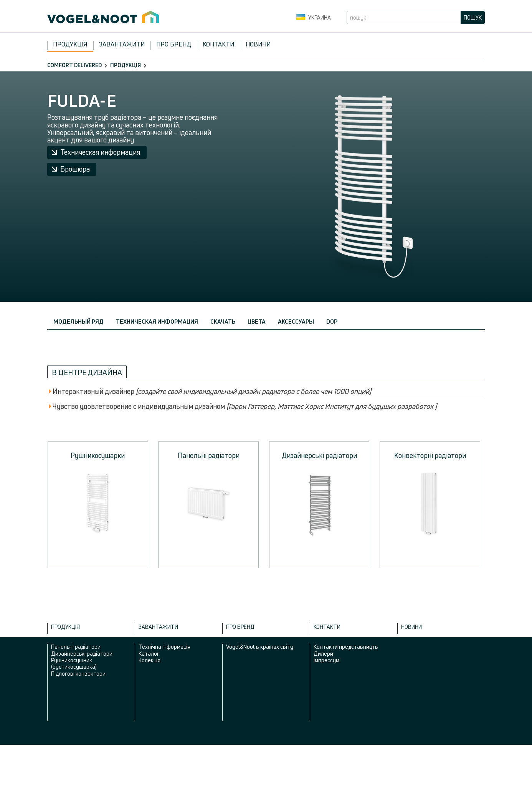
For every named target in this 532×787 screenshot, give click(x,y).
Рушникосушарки (98, 455)
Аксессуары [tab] (296, 322)
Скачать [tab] (223, 322)
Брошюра (75, 169)
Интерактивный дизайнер (212, 392)
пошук (473, 17)
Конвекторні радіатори (430, 455)
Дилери (323, 654)
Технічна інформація (164, 647)
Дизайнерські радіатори (319, 455)
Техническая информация (100, 152)
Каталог (149, 654)
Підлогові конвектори (78, 674)
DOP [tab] (332, 322)
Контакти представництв (346, 647)
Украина (314, 18)
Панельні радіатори (209, 455)
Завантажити (122, 44)
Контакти (218, 44)
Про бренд (174, 44)
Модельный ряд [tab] (78, 322)
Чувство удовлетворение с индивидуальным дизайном (245, 407)
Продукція (70, 44)
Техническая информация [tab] (157, 322)
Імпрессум (326, 660)
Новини (258, 44)
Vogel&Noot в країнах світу (260, 647)
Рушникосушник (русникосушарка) (74, 663)
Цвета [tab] (257, 322)
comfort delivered (74, 65)
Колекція (150, 660)
